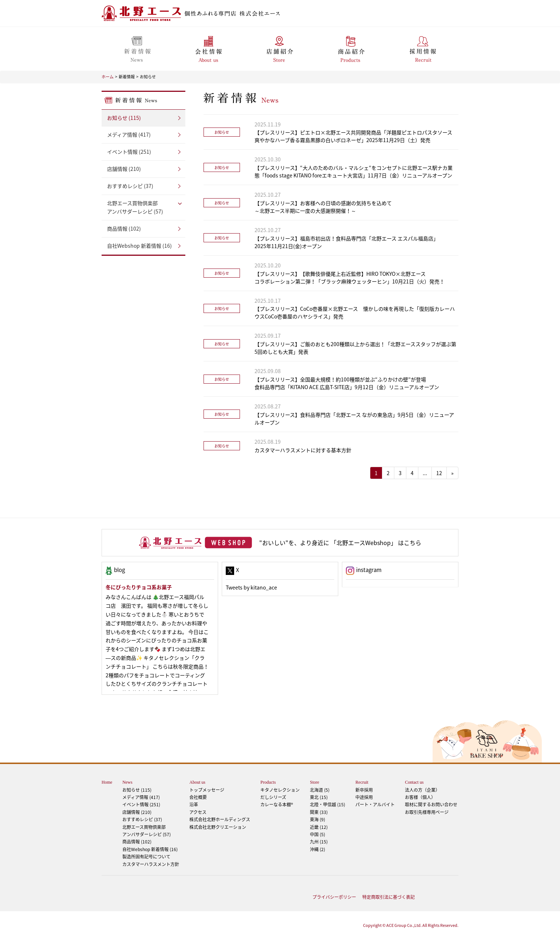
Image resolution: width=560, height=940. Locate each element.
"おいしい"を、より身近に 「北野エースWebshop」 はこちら (340, 543)
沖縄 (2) (318, 849)
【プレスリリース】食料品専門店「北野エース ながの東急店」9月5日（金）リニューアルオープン (354, 418)
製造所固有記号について (146, 857)
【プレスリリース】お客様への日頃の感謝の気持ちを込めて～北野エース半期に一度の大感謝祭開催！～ (323, 207)
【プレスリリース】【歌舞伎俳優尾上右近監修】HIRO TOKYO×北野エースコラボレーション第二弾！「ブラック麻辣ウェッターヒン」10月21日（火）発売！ (350, 277)
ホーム (108, 77)
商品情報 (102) (124, 228)
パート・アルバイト (375, 804)
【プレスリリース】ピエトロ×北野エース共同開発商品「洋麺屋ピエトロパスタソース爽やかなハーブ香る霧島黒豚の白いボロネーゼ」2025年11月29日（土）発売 (353, 136)
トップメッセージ (207, 790)
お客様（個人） (420, 797)
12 (439, 473)
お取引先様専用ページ (427, 812)
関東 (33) (319, 812)
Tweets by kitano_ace (251, 587)
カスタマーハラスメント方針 (151, 864)
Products (268, 782)
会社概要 (198, 797)
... (425, 473)
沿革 (194, 804)
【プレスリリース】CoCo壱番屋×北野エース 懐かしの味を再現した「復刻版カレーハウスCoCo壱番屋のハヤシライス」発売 (355, 312)
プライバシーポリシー (334, 897)
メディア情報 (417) (129, 134)
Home (107, 782)
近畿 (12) (319, 827)
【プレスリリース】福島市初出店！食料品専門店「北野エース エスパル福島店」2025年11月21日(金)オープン (346, 242)
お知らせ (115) (124, 118)
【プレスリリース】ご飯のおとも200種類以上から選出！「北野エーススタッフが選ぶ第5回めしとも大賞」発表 (355, 348)
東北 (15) (319, 797)
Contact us (414, 782)
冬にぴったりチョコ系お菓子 (139, 587)
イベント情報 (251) (129, 152)
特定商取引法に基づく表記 (389, 897)
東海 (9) (318, 819)
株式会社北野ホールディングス (220, 819)
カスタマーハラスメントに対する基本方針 (303, 450)
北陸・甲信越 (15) (328, 804)
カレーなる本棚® (277, 804)
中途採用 (364, 797)
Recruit (362, 782)
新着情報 (127, 77)
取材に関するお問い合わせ (431, 804)
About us (197, 782)
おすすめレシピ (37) (130, 186)
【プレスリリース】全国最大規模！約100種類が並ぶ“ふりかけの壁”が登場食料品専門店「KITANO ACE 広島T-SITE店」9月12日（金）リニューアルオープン (347, 383)
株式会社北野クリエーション (218, 827)
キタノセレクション (280, 790)
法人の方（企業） (422, 790)
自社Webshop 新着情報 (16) (139, 246)
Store (314, 782)
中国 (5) (318, 834)
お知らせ (148, 77)
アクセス (198, 812)
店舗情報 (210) (124, 169)
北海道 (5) (320, 790)
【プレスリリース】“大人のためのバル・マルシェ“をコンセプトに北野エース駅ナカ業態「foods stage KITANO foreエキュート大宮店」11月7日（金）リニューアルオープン (354, 171)
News (127, 782)
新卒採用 (364, 790)
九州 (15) (319, 842)
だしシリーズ (273, 797)
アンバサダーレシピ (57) (143, 207)
